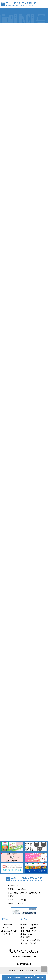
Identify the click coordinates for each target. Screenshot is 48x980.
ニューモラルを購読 (12, 977)
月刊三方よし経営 (9, 931)
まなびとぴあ (7, 934)
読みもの (40, 977)
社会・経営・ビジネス (30, 931)
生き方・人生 (26, 934)
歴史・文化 (25, 937)
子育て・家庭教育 (28, 928)
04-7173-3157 (24, 951)
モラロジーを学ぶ (28, 943)
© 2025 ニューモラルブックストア (24, 970)
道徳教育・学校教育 (29, 925)
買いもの (29, 977)
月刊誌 (5, 919)
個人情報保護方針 (24, 964)
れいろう (5, 928)
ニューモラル (7, 925)
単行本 (24, 919)
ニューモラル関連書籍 (30, 940)
